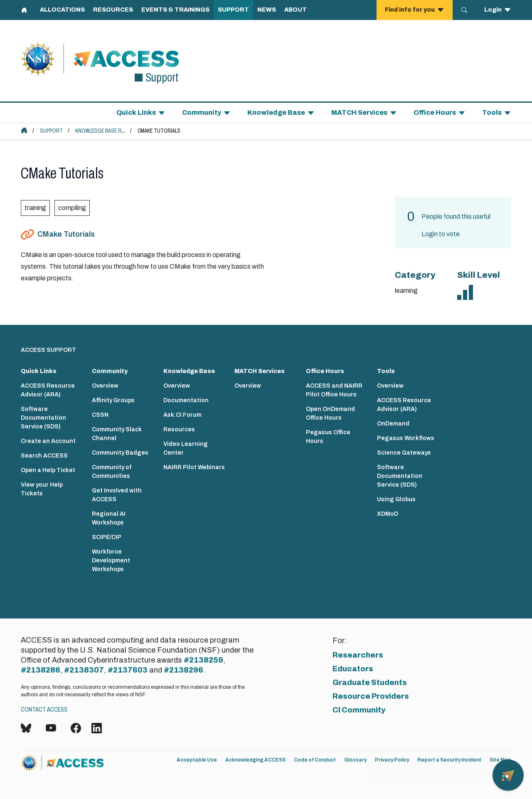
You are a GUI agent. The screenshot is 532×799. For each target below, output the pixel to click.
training (35, 208)
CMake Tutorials (66, 234)
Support (51, 131)
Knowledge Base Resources (111, 131)
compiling (72, 208)
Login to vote (441, 234)
